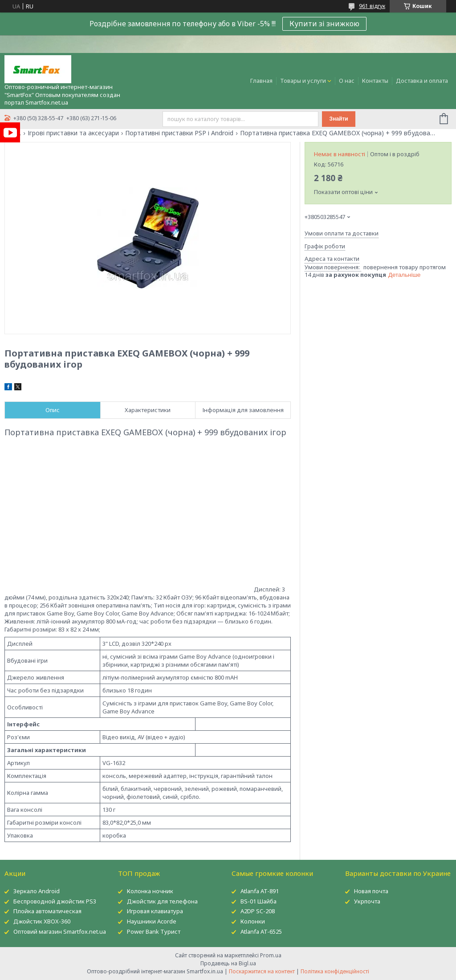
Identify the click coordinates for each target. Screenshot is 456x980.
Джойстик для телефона (162, 901)
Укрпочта (367, 901)
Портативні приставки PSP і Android (179, 133)
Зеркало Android (37, 891)
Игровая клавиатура (155, 911)
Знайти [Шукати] (339, 119)
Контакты (375, 81)
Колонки (253, 921)
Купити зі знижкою (324, 24)
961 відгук (372, 6)
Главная (261, 81)
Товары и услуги (303, 81)
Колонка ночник (150, 891)
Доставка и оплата (422, 81)
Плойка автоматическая (47, 911)
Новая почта (371, 891)
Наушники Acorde (152, 921)
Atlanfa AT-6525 (261, 931)
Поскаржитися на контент (262, 971)
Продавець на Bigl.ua (228, 963)
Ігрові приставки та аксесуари (73, 133)
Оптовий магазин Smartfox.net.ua (60, 931)
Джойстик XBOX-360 (42, 921)
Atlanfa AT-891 (260, 891)
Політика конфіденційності (335, 971)
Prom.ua (271, 955)
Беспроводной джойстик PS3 (55, 901)
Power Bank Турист (154, 931)
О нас (347, 81)
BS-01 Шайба (259, 901)
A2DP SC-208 (258, 911)
